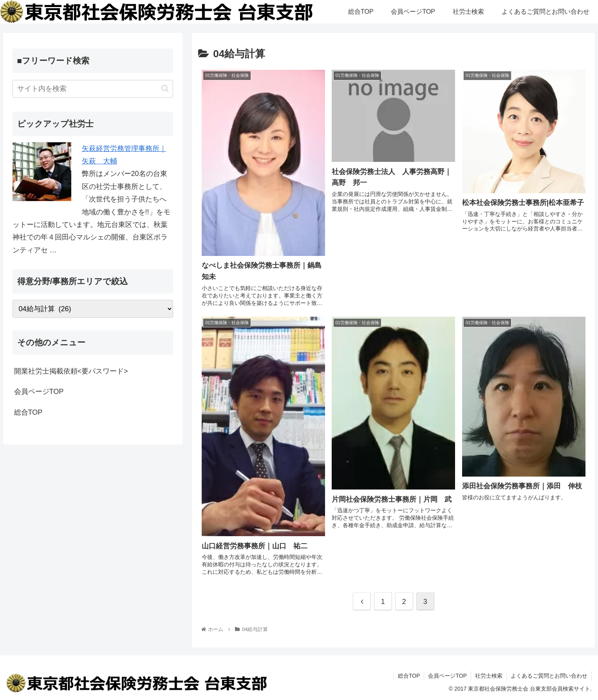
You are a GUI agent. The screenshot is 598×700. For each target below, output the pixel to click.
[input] (93, 89)
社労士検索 (489, 676)
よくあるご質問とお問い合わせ (549, 676)
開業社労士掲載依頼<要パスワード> (71, 371)
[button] (165, 88)
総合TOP (28, 412)
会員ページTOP (39, 392)
